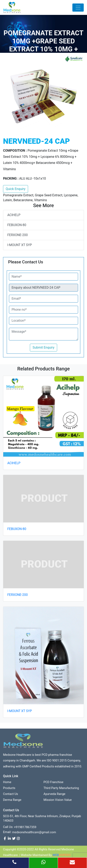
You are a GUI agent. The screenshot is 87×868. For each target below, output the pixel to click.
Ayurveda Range (54, 795)
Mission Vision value (58, 801)
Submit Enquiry (43, 347)
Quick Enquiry (16, 189)
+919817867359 (25, 828)
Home (7, 784)
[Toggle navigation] (78, 8)
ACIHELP (14, 215)
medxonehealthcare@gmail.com (34, 834)
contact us (11, 795)
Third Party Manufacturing (61, 790)
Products (9, 790)
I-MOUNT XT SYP (20, 245)
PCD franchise (53, 784)
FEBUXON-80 (17, 225)
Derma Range (12, 801)
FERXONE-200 (18, 235)
